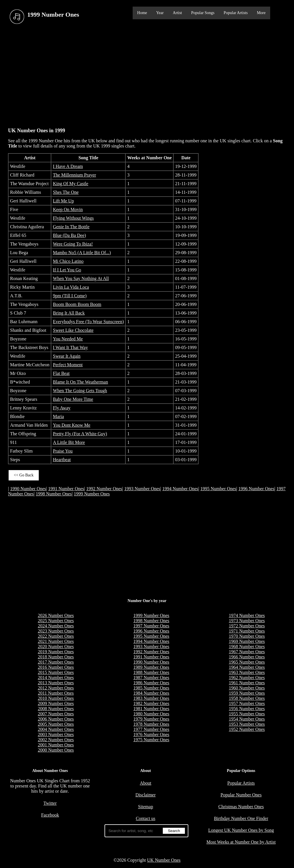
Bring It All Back (69, 313)
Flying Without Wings (73, 218)
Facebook (50, 815)
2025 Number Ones (56, 621)
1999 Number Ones (92, 494)
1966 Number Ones (247, 657)
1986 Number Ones (151, 683)
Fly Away (62, 408)
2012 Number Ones (56, 688)
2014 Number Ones (56, 678)
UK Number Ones (164, 860)
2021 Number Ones (56, 641)
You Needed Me (68, 339)
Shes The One (66, 192)
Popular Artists (236, 13)
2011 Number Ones (56, 693)
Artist (177, 13)
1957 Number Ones (247, 703)
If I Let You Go (67, 270)
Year (160, 13)
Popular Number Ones (241, 795)
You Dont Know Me (71, 425)
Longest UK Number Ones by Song (241, 830)
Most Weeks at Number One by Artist (241, 842)
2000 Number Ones (56, 750)
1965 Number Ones (247, 662)
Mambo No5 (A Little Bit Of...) (82, 253)
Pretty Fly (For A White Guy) (80, 434)
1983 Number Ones (151, 698)
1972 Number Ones (247, 626)
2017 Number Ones (56, 662)
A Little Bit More (69, 442)
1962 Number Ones (247, 678)
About (146, 783)
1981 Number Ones (151, 709)
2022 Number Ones (56, 636)
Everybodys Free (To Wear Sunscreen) (88, 322)
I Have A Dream (68, 166)
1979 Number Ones (151, 719)
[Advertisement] (147, 74)
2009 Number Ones (56, 703)
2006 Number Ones (56, 719)
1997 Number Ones (151, 626)
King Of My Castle (70, 184)
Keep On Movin (68, 209)
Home (142, 13)
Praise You (63, 451)
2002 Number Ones (56, 740)
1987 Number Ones (151, 678)
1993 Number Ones (142, 489)
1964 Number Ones (247, 667)
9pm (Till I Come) (70, 296)
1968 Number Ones (247, 646)
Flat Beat (61, 373)
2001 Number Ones (56, 745)
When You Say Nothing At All (81, 278)
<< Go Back (24, 475)
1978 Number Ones (151, 724)
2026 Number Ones (56, 615)
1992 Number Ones (104, 489)
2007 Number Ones (56, 714)
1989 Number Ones (151, 667)
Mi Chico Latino (68, 261)
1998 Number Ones (54, 494)
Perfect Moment (68, 365)
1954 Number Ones (247, 719)
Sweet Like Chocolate (73, 330)
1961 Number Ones (247, 683)
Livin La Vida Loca (71, 287)
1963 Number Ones (247, 672)
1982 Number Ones (151, 703)
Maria (58, 416)
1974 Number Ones (247, 615)
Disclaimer (146, 795)
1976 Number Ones (151, 734)
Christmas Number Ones (241, 807)
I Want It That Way (70, 347)
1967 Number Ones (247, 652)
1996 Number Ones (256, 489)
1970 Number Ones (247, 636)
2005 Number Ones (56, 724)
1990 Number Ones (28, 489)
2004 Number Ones (56, 729)
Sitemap (146, 807)
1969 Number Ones (247, 641)
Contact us (146, 818)
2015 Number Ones (56, 672)
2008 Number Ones (56, 709)
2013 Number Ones (56, 683)
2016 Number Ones (56, 667)
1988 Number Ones (151, 672)
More (261, 13)
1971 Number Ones (247, 631)
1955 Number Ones (247, 714)
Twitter (50, 803)
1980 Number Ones (151, 714)
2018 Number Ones (56, 657)
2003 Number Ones (56, 734)
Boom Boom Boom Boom (77, 304)
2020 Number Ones (56, 646)
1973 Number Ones (247, 621)
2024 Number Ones (56, 626)
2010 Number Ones (56, 698)
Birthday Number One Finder (241, 818)
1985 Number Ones (151, 688)
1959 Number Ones (247, 693)
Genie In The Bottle (71, 227)
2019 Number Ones (56, 652)
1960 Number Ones (247, 688)
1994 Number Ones (180, 489)
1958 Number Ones (247, 698)
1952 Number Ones (247, 729)
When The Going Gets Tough (80, 391)
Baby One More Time (73, 399)
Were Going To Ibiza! (73, 244)
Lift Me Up (63, 201)
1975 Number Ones (151, 740)
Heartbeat (62, 460)
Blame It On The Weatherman (80, 382)
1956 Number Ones (247, 709)
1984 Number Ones (151, 693)
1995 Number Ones (218, 489)
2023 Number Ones (56, 631)
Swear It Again (67, 356)
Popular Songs (203, 13)
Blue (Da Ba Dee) (69, 235)
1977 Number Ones (151, 729)
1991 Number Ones (66, 489)
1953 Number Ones (247, 724)
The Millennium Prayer (74, 175)
